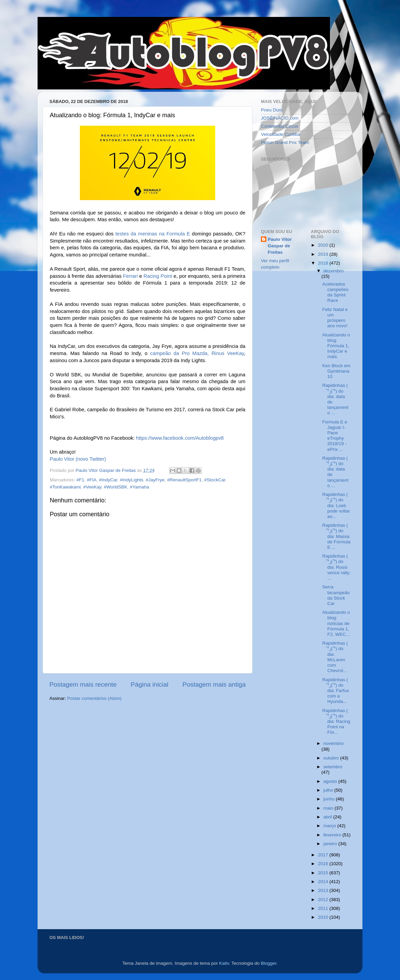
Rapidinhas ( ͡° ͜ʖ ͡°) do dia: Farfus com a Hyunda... (336, 691)
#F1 (80, 480)
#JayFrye (155, 480)
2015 (324, 873)
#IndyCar (108, 480)
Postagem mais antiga (214, 684)
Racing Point (158, 276)
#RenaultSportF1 (184, 480)
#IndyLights (131, 480)
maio (329, 808)
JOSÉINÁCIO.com (280, 118)
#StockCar (215, 480)
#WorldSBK (116, 487)
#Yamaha (140, 487)
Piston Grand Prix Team (285, 142)
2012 (324, 900)
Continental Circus (280, 126)
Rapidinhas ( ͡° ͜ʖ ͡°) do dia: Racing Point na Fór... (336, 722)
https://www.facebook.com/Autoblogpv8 (180, 438)
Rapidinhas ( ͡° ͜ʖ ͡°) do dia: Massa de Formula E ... (336, 536)
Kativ (224, 963)
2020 (324, 245)
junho (330, 799)
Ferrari (130, 276)
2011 (324, 908)
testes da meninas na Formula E (153, 234)
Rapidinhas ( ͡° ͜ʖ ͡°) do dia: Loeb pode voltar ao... (336, 505)
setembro (333, 767)
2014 (324, 882)
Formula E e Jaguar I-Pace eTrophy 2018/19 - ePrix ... (335, 436)
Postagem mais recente (83, 684)
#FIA (92, 480)
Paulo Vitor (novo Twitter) (78, 459)
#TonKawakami (65, 487)
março (330, 826)
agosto (331, 781)
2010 (324, 917)
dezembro (334, 271)
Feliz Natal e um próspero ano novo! (335, 318)
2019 (324, 254)
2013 (324, 890)
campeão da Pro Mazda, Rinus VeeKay (197, 353)
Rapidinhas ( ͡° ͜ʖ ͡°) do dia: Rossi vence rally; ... (336, 567)
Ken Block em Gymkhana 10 (336, 371)
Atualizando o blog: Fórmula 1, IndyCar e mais (336, 346)
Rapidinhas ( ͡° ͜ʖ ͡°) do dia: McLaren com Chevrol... (335, 657)
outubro (332, 758)
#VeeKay (92, 487)
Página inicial (149, 684)
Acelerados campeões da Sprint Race (335, 292)
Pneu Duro (272, 110)
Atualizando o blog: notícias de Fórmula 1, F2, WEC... (336, 623)
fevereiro (333, 835)
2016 (324, 864)
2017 (324, 855)
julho (329, 790)
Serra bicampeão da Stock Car (336, 595)
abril (328, 817)
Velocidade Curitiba (281, 134)
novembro (334, 743)
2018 (324, 263)
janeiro (331, 844)
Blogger (269, 963)
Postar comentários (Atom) (95, 698)
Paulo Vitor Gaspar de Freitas (280, 246)
